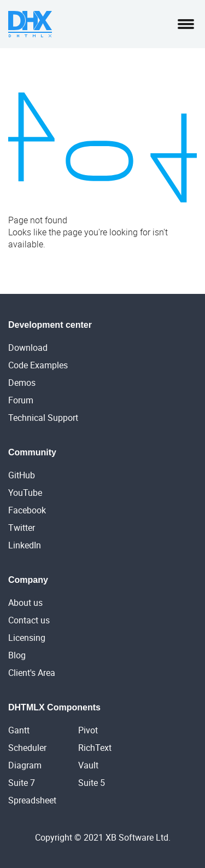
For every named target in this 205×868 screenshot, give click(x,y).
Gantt (19, 730)
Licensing (27, 638)
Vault (88, 765)
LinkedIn (25, 545)
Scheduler (27, 748)
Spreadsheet (32, 800)
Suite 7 (22, 783)
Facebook (27, 510)
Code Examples (38, 365)
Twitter (22, 528)
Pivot (88, 730)
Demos (22, 383)
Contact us (29, 620)
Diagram (25, 765)
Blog (17, 655)
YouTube (25, 493)
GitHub (22, 475)
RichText (95, 748)
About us (25, 603)
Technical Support (43, 418)
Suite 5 (92, 783)
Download (28, 348)
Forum (21, 400)
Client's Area (32, 673)
